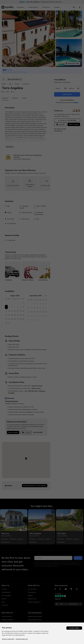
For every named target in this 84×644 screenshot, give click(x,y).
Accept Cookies (74, 628)
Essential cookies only (22, 639)
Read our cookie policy (8, 639)
